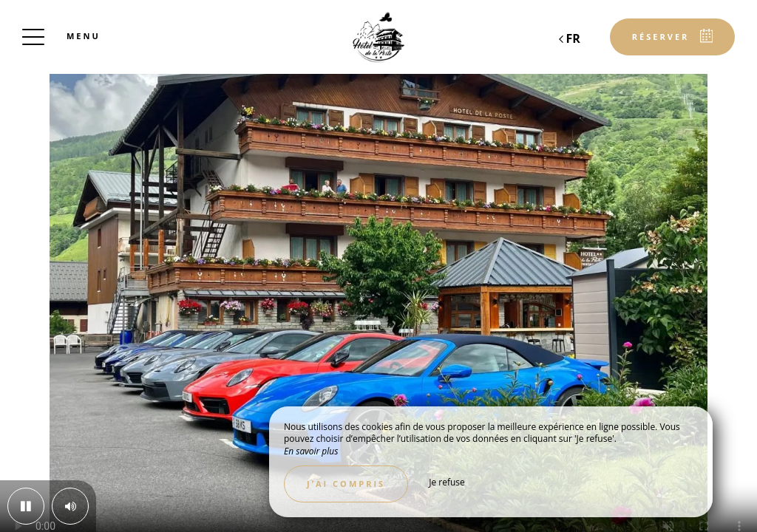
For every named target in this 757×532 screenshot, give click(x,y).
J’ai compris (346, 484)
